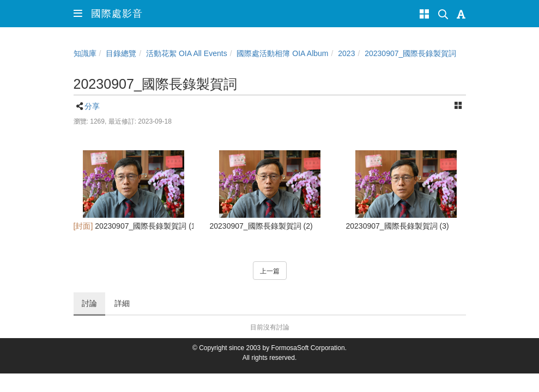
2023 (346, 53)
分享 (92, 106)
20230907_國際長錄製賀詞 (410, 53)
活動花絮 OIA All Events (187, 53)
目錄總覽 (121, 53)
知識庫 (85, 53)
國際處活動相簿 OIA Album (282, 53)
